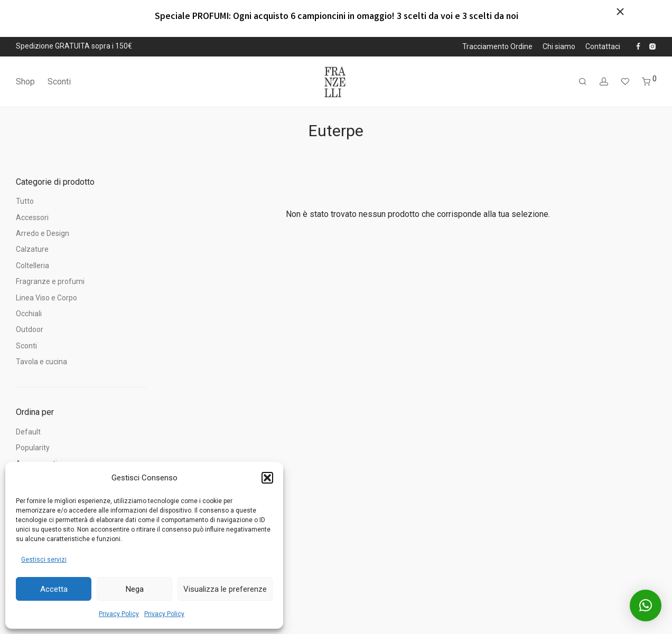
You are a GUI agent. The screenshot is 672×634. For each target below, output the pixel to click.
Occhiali (29, 314)
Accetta (54, 589)
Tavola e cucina (41, 362)
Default (28, 432)
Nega (135, 589)
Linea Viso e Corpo (46, 298)
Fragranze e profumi (50, 281)
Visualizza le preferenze (225, 589)
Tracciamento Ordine (497, 46)
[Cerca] (583, 82)
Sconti (59, 82)
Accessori (32, 217)
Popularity (33, 448)
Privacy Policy (119, 614)
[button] (267, 478)
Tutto (25, 201)
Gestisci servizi (44, 560)
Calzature (32, 249)
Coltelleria (32, 266)
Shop (25, 82)
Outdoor (30, 329)
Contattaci (603, 46)
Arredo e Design (43, 233)
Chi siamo (559, 46)
